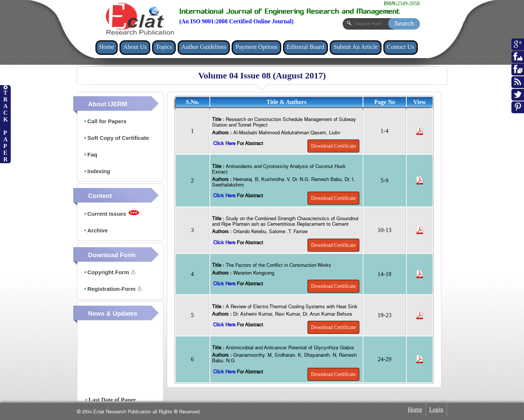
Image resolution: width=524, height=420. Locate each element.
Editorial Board (306, 47)
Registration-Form (113, 289)
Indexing (97, 171)
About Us (135, 47)
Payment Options (256, 47)
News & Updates (113, 314)
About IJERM (108, 104)
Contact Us (401, 47)
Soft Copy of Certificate (116, 138)
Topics (164, 47)
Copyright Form (110, 272)
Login (436, 409)
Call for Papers (105, 121)
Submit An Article (355, 47)
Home (107, 47)
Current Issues (112, 213)
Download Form (112, 255)
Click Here (225, 143)
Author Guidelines (204, 47)
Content (100, 196)
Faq (90, 154)
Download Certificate (334, 146)
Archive (96, 230)
